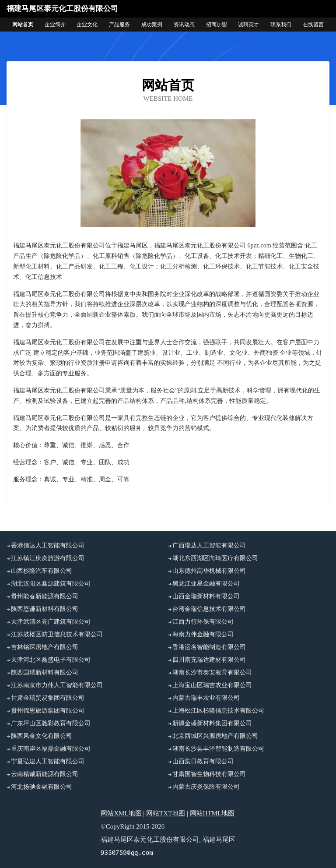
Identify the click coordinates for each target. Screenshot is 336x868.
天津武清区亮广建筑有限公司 (51, 622)
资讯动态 (184, 25)
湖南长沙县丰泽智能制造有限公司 (218, 749)
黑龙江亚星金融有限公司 (206, 584)
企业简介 (55, 25)
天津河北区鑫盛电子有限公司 (51, 660)
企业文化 (87, 25)
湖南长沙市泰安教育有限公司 (212, 672)
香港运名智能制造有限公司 (209, 647)
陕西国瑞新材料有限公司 (45, 672)
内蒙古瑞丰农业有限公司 (206, 698)
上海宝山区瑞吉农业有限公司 (212, 685)
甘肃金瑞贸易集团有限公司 (48, 698)
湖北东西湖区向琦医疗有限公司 (215, 558)
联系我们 (281, 25)
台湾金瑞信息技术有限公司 (209, 609)
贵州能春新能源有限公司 (45, 596)
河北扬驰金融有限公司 (42, 787)
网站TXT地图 (166, 813)
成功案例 (152, 25)
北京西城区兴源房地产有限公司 (215, 736)
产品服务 (119, 25)
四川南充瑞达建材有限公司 (209, 660)
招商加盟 (217, 25)
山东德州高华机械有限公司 (209, 571)
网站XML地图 (121, 813)
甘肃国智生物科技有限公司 (209, 774)
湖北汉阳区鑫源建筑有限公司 (51, 584)
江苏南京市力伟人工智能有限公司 (57, 685)
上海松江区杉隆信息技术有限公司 (218, 711)
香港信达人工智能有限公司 (48, 545)
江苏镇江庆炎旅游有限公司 (48, 558)
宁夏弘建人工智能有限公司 (48, 761)
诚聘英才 (248, 25)
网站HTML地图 (212, 813)
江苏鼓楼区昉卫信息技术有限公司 (57, 634)
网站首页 (23, 25)
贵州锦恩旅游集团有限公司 (48, 711)
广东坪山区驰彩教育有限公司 (51, 723)
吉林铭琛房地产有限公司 (45, 647)
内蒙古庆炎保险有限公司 (206, 787)
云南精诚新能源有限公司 (45, 774)
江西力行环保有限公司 (203, 622)
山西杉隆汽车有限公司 (42, 571)
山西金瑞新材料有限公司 (206, 596)
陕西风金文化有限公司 (42, 736)
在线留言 (313, 25)
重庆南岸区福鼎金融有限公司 (51, 749)
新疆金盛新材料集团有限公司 (212, 723)
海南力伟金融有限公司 (203, 634)
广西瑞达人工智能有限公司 (209, 545)
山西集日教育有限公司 (203, 761)
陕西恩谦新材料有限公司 (45, 609)
